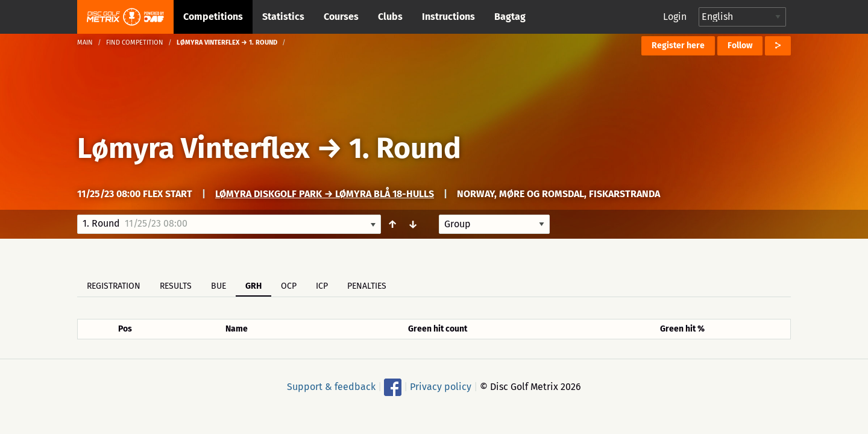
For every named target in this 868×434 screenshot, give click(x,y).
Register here (678, 46)
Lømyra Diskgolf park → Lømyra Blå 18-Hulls (325, 194)
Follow (740, 46)
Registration (114, 286)
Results (176, 286)
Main (85, 42)
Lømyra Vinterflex (197, 148)
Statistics (283, 17)
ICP (322, 286)
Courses (341, 17)
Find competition (135, 42)
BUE (219, 286)
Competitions (213, 17)
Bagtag (510, 17)
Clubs (390, 17)
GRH (253, 286)
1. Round (405, 148)
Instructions (448, 17)
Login (675, 17)
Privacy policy (441, 387)
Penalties (367, 286)
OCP (289, 286)
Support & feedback (331, 387)
